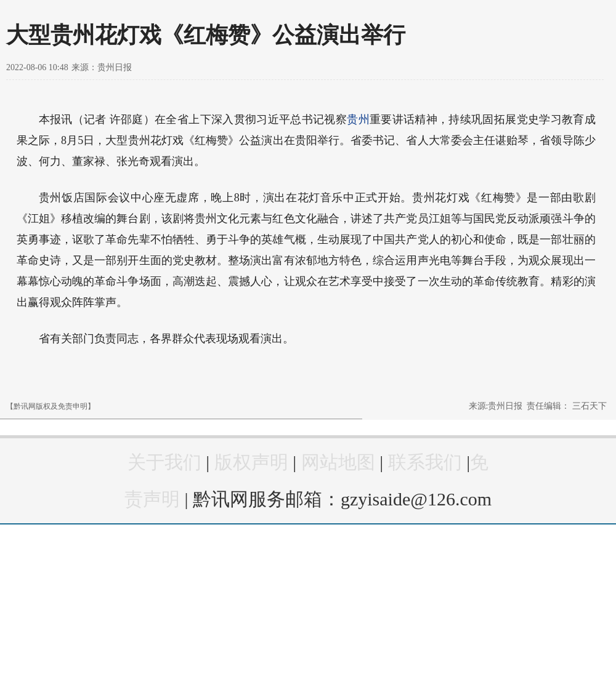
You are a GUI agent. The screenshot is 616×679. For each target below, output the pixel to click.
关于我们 (164, 462)
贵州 (358, 119)
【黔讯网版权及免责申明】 (51, 406)
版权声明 (251, 462)
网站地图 (338, 462)
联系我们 (425, 462)
